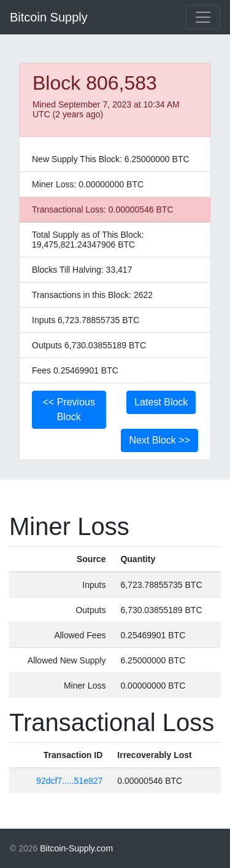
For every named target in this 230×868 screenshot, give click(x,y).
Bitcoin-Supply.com (76, 848)
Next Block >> (159, 440)
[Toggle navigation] (203, 17)
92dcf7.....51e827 (69, 781)
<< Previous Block (69, 409)
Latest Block (161, 402)
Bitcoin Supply (49, 17)
